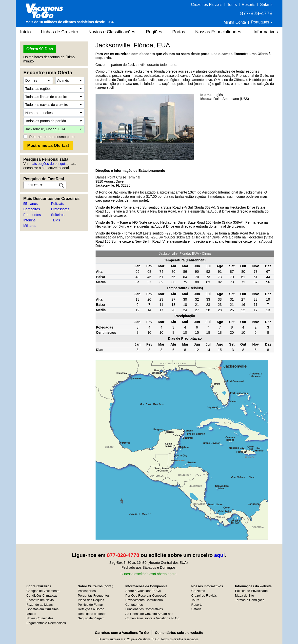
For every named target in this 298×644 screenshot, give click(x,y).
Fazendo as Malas (40, 605)
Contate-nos (134, 605)
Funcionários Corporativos (144, 609)
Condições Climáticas (42, 595)
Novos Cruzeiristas (40, 618)
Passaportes (87, 591)
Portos (179, 32)
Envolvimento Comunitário (144, 600)
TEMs (56, 220)
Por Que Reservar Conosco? (146, 595)
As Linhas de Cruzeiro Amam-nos (149, 614)
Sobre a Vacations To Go (143, 591)
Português (261, 22)
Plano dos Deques (91, 600)
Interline (30, 220)
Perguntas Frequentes (94, 595)
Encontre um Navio (40, 600)
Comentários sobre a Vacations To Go (152, 618)
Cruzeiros (198, 591)
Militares (30, 226)
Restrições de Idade (92, 614)
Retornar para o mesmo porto (52, 137)
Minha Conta (235, 22)
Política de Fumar (90, 605)
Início (26, 32)
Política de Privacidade (251, 591)
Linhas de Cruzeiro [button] (60, 32)
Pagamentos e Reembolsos (46, 623)
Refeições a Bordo (91, 609)
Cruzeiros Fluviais (207, 5)
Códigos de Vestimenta (43, 591)
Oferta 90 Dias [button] (40, 49)
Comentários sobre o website (179, 633)
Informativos (266, 32)
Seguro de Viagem (91, 618)
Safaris (266, 5)
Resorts (248, 5)
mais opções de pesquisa (49, 164)
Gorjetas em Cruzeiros (42, 609)
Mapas (31, 614)
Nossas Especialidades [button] (218, 32)
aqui (219, 555)
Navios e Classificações (112, 32)
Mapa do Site (245, 595)
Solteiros (58, 215)
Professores (60, 209)
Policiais (57, 204)
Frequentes (32, 215)
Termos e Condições (250, 600)
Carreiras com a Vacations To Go (122, 633)
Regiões (154, 32)
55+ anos (31, 204)
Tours (232, 5)
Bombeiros (32, 209)
